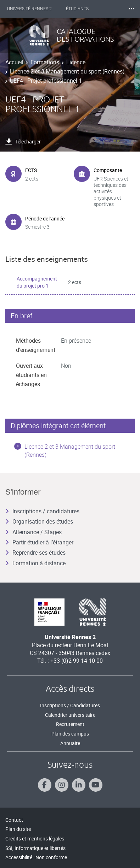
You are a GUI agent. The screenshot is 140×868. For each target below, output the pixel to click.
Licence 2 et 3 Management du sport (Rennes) (67, 71)
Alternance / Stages (33, 532)
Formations (45, 62)
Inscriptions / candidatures (42, 511)
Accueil (14, 62)
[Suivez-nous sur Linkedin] (79, 785)
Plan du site (18, 829)
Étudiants (77, 9)
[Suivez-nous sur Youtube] (96, 785)
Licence (76, 62)
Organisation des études (39, 521)
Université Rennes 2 (29, 9)
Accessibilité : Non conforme (36, 857)
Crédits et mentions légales (35, 839)
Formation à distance (35, 563)
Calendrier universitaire (70, 715)
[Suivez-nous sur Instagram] (62, 785)
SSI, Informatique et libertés (35, 848)
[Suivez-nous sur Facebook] (45, 785)
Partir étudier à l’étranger (39, 542)
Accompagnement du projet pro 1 (37, 282)
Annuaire (70, 743)
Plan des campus (70, 734)
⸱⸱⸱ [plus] (131, 9)
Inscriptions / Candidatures (70, 705)
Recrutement (70, 724)
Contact (14, 820)
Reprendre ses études (35, 553)
